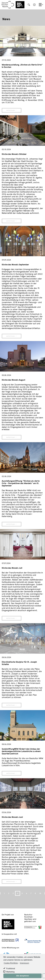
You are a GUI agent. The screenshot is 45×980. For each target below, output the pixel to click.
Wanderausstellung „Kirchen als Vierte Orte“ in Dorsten (22, 66)
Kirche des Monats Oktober (14, 154)
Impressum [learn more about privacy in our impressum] (24, 963)
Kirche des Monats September (15, 264)
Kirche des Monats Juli (12, 568)
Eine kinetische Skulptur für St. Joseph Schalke (19, 663)
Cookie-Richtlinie (11, 963)
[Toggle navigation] (40, 5)
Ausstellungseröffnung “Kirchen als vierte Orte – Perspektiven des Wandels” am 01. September (21, 483)
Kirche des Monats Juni (12, 817)
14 (40, 893)
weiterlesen (11, 110)
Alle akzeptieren (23, 976)
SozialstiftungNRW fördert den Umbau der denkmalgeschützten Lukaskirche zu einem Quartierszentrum (21, 751)
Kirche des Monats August (13, 380)
